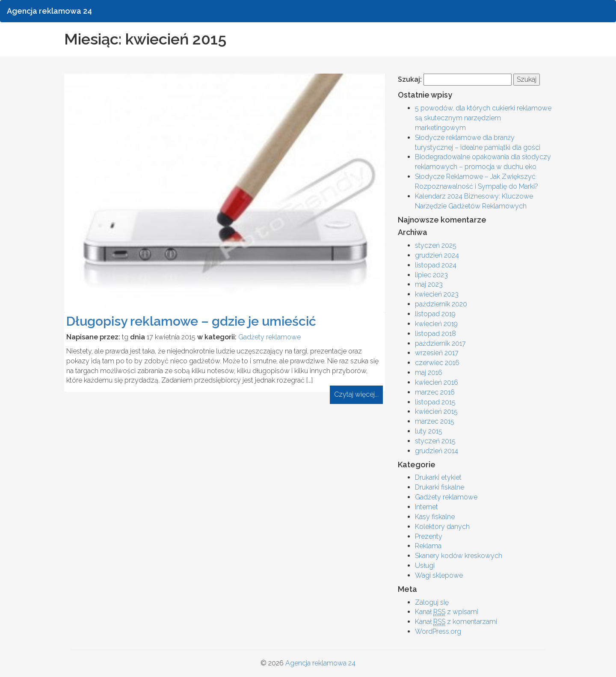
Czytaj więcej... (356, 394)
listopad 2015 (435, 402)
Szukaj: (410, 79)
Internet (426, 507)
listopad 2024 (436, 265)
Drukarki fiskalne (440, 487)
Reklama (428, 546)
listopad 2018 (435, 334)
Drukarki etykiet (438, 477)
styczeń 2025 (436, 245)
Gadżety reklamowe (269, 337)
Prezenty (429, 536)
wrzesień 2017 (437, 353)
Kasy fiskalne (435, 517)
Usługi (425, 566)
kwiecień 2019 (436, 324)
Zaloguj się (432, 602)
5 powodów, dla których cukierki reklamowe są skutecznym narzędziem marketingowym (483, 118)
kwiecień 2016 (437, 382)
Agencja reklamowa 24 (320, 663)
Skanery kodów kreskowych (459, 556)
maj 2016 (429, 373)
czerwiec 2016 (437, 363)
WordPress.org (438, 631)
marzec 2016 (435, 392)
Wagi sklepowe (439, 575)
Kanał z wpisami (447, 612)
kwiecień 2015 (436, 411)
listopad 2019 (435, 314)
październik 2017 (440, 343)
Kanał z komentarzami (456, 622)
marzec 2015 (435, 421)
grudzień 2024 (437, 255)
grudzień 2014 (437, 451)
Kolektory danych (442, 527)
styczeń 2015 (435, 441)
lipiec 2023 (431, 275)
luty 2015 (429, 431)
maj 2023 (429, 284)
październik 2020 (441, 304)
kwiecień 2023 (437, 294)
